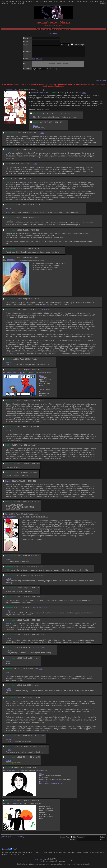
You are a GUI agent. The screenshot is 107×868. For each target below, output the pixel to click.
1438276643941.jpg (15, 805)
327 (39, 649)
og (29, 1)
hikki (51, 1)
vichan (57, 860)
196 (39, 259)
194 (38, 250)
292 (39, 503)
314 (39, 577)
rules (65, 1)
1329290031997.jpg (15, 519)
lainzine (20, 3)
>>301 (8, 561)
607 (36, 770)
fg (10, 1)
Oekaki (39, 61)
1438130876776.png (15, 772)
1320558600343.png (15, 262)
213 (39, 311)
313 (37, 568)
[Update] (6, 851)
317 (38, 599)
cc (40, 1)
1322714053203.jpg (15, 374)
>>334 (43, 637)
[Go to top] (12, 838)
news (60, 1)
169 (80, 95)
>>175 (66, 124)
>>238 (43, 402)
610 (38, 802)
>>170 (36, 128)
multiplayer (5, 3)
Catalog (21, 838)
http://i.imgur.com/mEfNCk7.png (51, 785)
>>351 (84, 95)
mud (91, 1)
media (25, 1)
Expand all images (101, 82)
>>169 (8, 741)
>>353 (43, 748)
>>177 (42, 776)
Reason (73, 841)
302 (39, 558)
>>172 (27, 184)
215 (36, 361)
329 (39, 660)
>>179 (42, 151)
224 (38, 402)
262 (38, 474)
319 (37, 609)
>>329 (43, 649)
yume (14, 1)
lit (21, 1)
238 (38, 428)
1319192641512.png (15, 92)
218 (38, 372)
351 (39, 737)
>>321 (46, 609)
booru (101, 1)
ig (32, 1)
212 (39, 301)
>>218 (48, 312)
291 (34, 483)
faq (69, 1)
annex (79, 1)
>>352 (43, 738)
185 (39, 219)
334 (36, 671)
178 (34, 180)
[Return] (59, 29)
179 (39, 207)
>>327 (43, 599)
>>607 (35, 166)
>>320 (41, 609)
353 (39, 759)
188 (38, 232)
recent (73, 1)
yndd (6, 1)
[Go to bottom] (67, 29)
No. (77, 95)
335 (38, 687)
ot (37, 1)
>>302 (36, 516)
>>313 (8, 581)
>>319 (43, 577)
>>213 (8, 365)
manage (85, 1)
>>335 (41, 671)
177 (31, 166)
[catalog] (53, 33)
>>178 (42, 135)
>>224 (8, 432)
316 (38, 590)
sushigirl (13, 3)
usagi (96, 1)
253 (35, 447)
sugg (46, 1)
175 (38, 151)
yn (3, 1)
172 (38, 135)
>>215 (43, 312)
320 (38, 622)
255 (38, 465)
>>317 (8, 653)
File (33, 61)
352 (38, 748)
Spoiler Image (79, 45)
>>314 (41, 568)
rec (55, 1)
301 (32, 516)
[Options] (103, 3)
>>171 (69, 115)
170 (65, 115)
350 (39, 700)
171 (61, 124)
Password (81, 839)
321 (38, 637)
